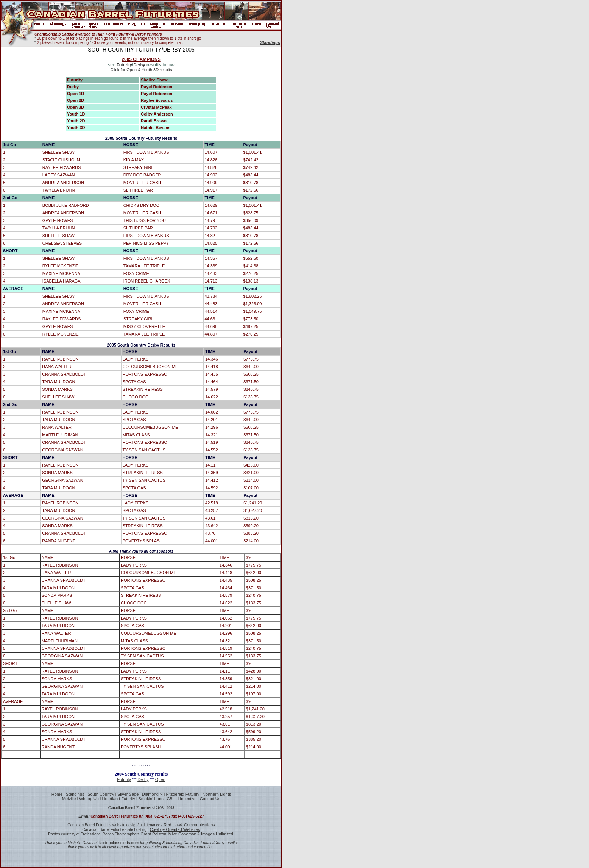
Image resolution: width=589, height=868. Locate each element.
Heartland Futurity (119, 799)
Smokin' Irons (151, 799)
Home (57, 794)
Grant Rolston (153, 834)
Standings (75, 794)
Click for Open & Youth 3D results (141, 70)
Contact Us (210, 799)
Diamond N (152, 794)
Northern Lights (217, 794)
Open (160, 779)
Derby (139, 65)
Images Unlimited (217, 834)
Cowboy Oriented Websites (175, 829)
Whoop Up (89, 799)
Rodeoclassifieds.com (119, 843)
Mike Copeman (182, 834)
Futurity (124, 65)
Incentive (188, 799)
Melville (69, 799)
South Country (101, 794)
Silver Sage (128, 794)
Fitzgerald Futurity (182, 794)
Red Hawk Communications (189, 825)
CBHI (171, 799)
